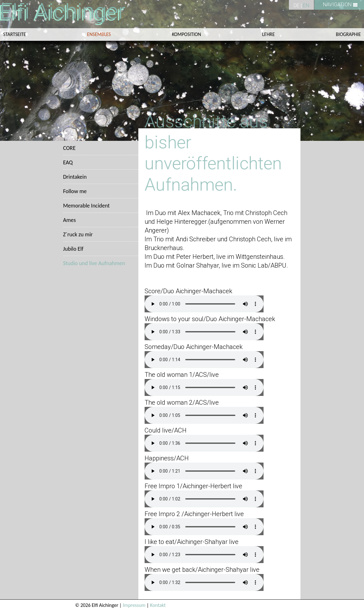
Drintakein (75, 177)
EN (306, 5)
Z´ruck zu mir (78, 234)
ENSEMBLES (99, 34)
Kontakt (158, 605)
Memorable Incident (87, 206)
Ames (70, 220)
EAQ (68, 162)
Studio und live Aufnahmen (94, 263)
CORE (69, 148)
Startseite (15, 34)
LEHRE (269, 34)
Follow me (75, 191)
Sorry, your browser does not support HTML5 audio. (204, 304)
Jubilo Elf (73, 249)
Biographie (348, 34)
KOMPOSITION (186, 34)
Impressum (134, 605)
